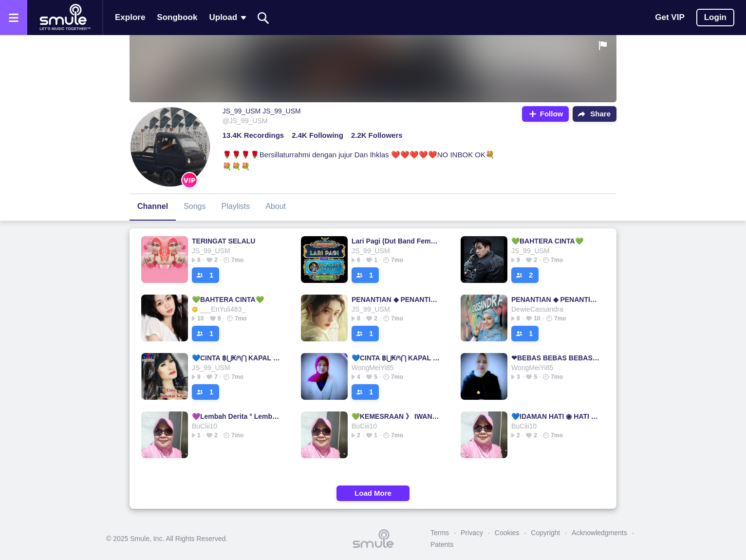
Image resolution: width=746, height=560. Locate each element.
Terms (440, 533)
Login (715, 17)
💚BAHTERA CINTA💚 (547, 241)
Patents (442, 544)
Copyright (545, 533)
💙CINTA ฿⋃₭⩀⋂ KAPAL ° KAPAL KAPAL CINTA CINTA (236, 358)
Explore (130, 17)
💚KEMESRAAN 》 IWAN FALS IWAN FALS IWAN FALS (396, 416)
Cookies (507, 533)
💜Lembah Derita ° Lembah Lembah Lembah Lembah (236, 416)
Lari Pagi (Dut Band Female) (396, 241)
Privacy (472, 533)
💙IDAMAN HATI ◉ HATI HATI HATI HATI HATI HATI (556, 416)
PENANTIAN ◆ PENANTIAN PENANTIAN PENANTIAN (396, 299)
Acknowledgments (599, 533)
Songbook (177, 17)
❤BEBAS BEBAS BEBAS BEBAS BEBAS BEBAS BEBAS (556, 358)
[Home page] (65, 18)
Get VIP (670, 17)
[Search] (263, 18)
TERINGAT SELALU (224, 241)
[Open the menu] (14, 18)
